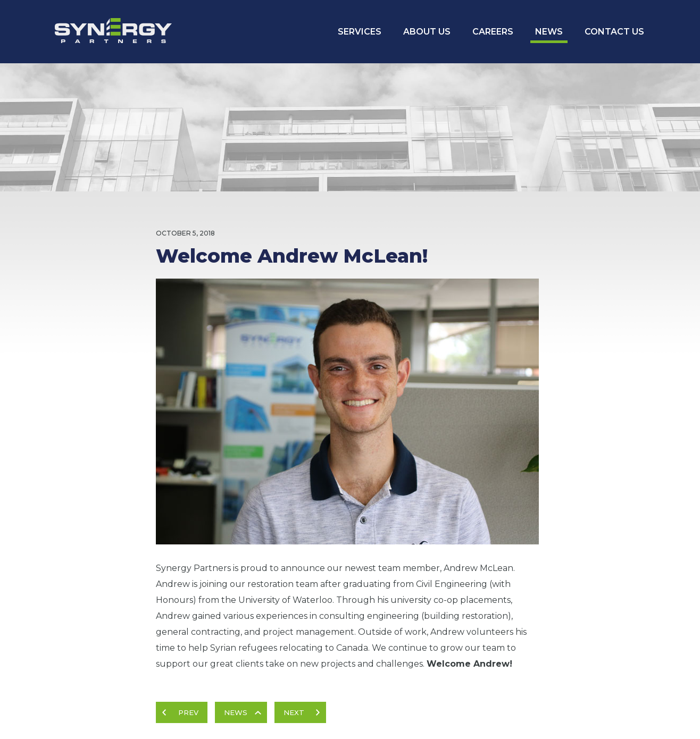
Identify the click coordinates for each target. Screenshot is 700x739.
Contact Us (614, 32)
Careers (493, 32)
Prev (188, 712)
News (549, 32)
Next (294, 712)
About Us (427, 32)
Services (360, 32)
